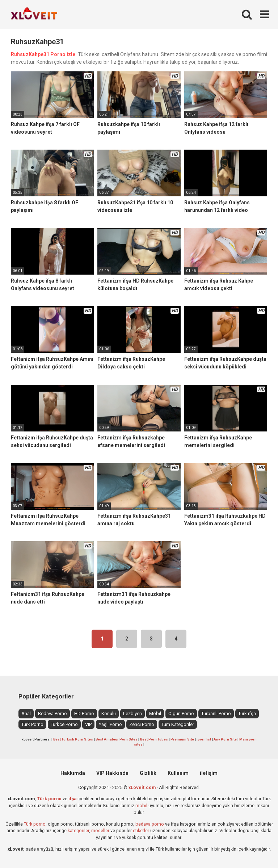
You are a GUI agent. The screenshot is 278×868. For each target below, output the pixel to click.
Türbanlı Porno (216, 713)
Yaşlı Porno (110, 724)
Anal (26, 713)
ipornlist (204, 739)
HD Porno (84, 713)
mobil (141, 806)
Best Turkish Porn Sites (73, 739)
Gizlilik (148, 773)
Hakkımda (73, 773)
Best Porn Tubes (154, 739)
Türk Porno (32, 724)
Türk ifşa (247, 713)
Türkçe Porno (64, 724)
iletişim (209, 773)
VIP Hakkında (112, 773)
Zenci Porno (142, 724)
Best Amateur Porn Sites (117, 739)
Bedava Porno (52, 713)
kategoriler (78, 831)
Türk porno (35, 824)
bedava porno (150, 824)
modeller (100, 831)
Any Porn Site (225, 739)
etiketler (141, 831)
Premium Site (182, 739)
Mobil (155, 713)
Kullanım (178, 773)
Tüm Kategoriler (178, 724)
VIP (88, 724)
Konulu (109, 713)
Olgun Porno (181, 713)
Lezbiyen (132, 713)
